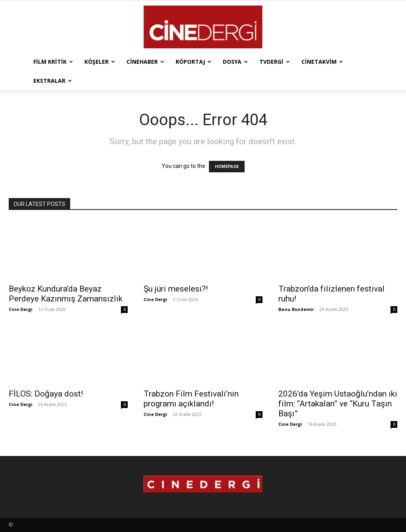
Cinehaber (145, 62)
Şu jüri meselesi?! (176, 289)
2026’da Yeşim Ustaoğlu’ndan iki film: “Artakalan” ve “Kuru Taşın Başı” (338, 404)
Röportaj (193, 62)
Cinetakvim (322, 62)
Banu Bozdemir (296, 309)
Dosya (235, 62)
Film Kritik (53, 62)
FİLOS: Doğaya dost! (46, 394)
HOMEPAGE (227, 167)
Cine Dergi (21, 309)
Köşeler (100, 62)
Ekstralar (53, 81)
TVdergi (275, 62)
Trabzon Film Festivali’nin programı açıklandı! (191, 399)
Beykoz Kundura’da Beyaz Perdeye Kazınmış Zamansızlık (66, 294)
